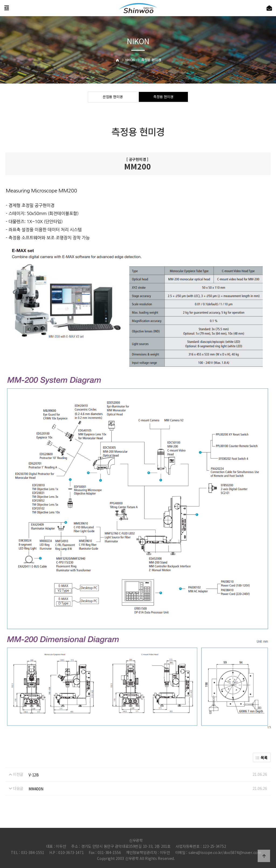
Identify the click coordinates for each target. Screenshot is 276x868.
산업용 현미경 (113, 97)
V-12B (34, 775)
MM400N (36, 789)
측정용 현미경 (163, 97)
